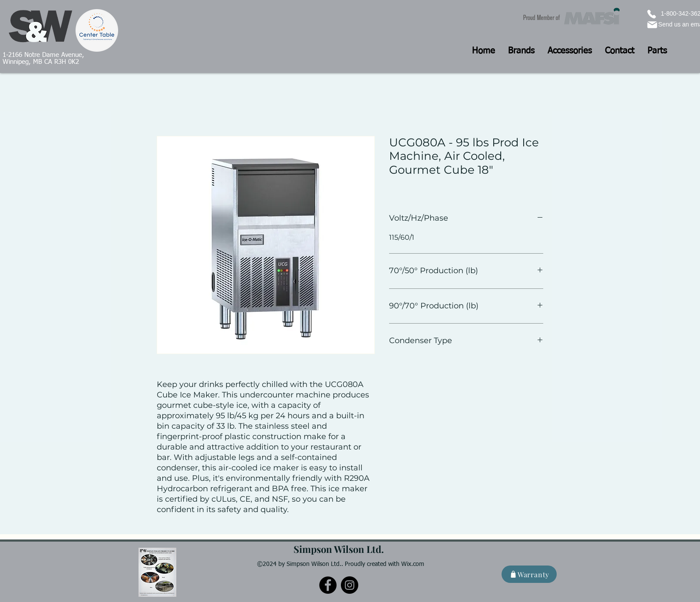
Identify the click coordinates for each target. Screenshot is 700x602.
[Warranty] (529, 574)
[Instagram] (350, 585)
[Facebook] (328, 585)
